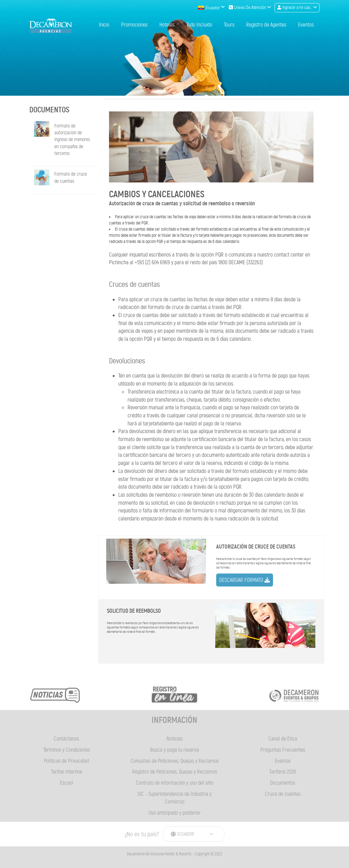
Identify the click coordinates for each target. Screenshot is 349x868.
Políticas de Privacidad (66, 761)
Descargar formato (245, 580)
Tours (229, 25)
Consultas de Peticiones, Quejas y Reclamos (175, 761)
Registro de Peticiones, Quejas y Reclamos (175, 772)
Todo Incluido (199, 25)
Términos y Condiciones (67, 750)
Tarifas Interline (67, 772)
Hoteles (167, 25)
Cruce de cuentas (283, 794)
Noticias (174, 739)
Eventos (306, 25)
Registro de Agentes (266, 25)
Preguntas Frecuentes (283, 750)
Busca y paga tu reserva (174, 750)
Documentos (283, 783)
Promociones (134, 25)
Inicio (104, 25)
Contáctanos (66, 739)
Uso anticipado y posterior (175, 813)
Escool (67, 783)
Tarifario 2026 (283, 772)
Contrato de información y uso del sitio (175, 783)
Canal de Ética (283, 739)
